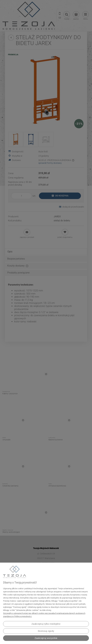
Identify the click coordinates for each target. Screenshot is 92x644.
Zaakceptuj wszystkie (46, 638)
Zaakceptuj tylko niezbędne (46, 624)
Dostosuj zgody (46, 631)
